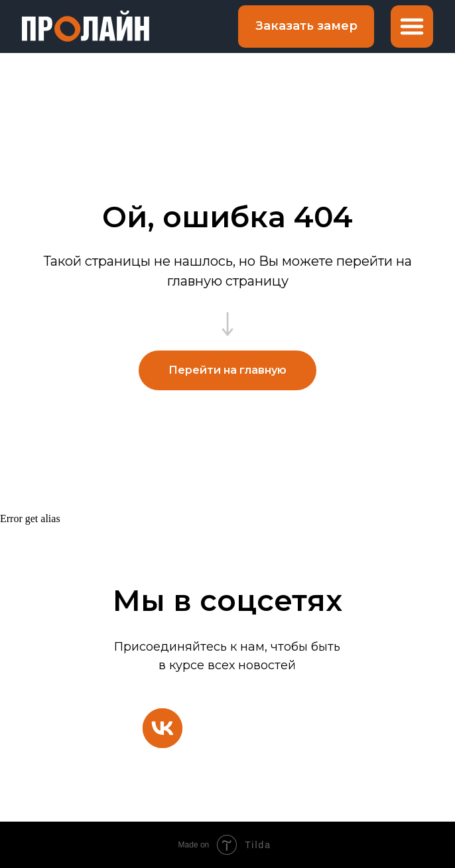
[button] (306, 27)
